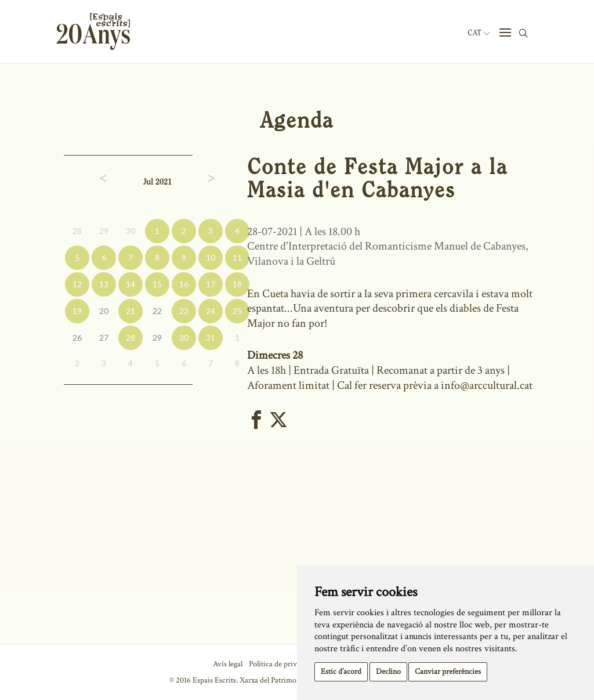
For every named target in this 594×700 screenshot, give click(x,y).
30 (131, 231)
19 (77, 311)
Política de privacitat (282, 664)
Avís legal (228, 664)
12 (77, 284)
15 (157, 284)
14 (131, 284)
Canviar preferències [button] (448, 672)
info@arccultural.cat (488, 385)
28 (77, 231)
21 (131, 311)
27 (104, 338)
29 (104, 231)
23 (184, 311)
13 (104, 284)
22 (157, 311)
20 (104, 311)
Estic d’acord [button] (341, 672)
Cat (479, 33)
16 (184, 284)
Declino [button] (388, 672)
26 (77, 338)
